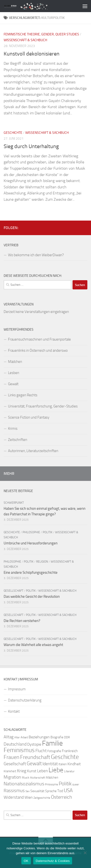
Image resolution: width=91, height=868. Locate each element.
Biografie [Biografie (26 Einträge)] (57, 737)
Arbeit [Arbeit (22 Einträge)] (24, 737)
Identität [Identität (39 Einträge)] (50, 764)
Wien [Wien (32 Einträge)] (29, 797)
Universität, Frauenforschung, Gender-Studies (43, 406)
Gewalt (13, 384)
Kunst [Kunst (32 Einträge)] (32, 771)
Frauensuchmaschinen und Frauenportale (39, 339)
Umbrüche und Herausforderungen (31, 543)
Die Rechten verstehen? (22, 621)
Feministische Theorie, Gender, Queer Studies (41, 34)
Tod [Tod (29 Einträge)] (60, 791)
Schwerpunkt (14, 503)
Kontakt (14, 711)
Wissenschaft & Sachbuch (25, 40)
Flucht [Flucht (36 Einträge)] (41, 751)
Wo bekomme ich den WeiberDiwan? (36, 255)
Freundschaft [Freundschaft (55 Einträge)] (35, 757)
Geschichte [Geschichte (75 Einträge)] (65, 757)
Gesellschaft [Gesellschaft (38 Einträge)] (15, 764)
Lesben (14, 373)
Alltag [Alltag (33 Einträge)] (9, 737)
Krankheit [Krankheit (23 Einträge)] (10, 771)
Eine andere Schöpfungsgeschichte (31, 573)
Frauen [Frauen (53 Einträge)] (12, 757)
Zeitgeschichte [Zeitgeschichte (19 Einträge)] (42, 798)
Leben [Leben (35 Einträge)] (42, 771)
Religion (42, 562)
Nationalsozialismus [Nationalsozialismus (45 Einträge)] (24, 784)
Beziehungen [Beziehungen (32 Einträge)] (39, 737)
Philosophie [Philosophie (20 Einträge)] (51, 784)
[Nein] (85, 853)
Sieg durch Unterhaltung (31, 146)
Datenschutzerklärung (25, 700)
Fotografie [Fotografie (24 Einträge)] (54, 751)
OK (26, 861)
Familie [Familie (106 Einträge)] (52, 743)
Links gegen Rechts (23, 395)
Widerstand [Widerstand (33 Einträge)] (14, 797)
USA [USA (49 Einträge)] (68, 790)
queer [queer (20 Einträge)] (76, 784)
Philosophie (31, 532)
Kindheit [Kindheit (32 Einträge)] (74, 764)
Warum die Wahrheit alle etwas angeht (33, 645)
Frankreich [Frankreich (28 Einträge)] (70, 751)
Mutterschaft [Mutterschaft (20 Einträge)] (38, 778)
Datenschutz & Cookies (53, 861)
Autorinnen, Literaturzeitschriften (33, 451)
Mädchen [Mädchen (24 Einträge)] (52, 777)
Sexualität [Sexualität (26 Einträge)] (37, 791)
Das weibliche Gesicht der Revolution (32, 597)
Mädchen (15, 362)
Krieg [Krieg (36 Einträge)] (22, 771)
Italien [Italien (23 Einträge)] (63, 764)
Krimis (13, 429)
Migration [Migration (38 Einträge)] (12, 777)
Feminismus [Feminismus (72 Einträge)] (19, 750)
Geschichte (13, 133)
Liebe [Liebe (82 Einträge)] (56, 770)
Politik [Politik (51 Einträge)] (65, 784)
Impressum (17, 689)
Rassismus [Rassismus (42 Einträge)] (14, 791)
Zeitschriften (18, 440)
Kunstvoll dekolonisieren (32, 54)
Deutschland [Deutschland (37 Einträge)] (15, 744)
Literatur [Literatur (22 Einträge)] (69, 771)
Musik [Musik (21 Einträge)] (26, 778)
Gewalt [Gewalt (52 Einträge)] (34, 763)
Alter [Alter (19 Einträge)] (17, 737)
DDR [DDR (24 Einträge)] (67, 737)
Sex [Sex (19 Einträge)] (28, 791)
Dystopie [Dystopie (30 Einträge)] (34, 744)
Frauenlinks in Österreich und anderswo (38, 350)
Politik (48, 532)
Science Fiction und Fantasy (29, 417)
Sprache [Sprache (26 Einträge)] (51, 791)
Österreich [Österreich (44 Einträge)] (62, 797)
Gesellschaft (13, 591)
